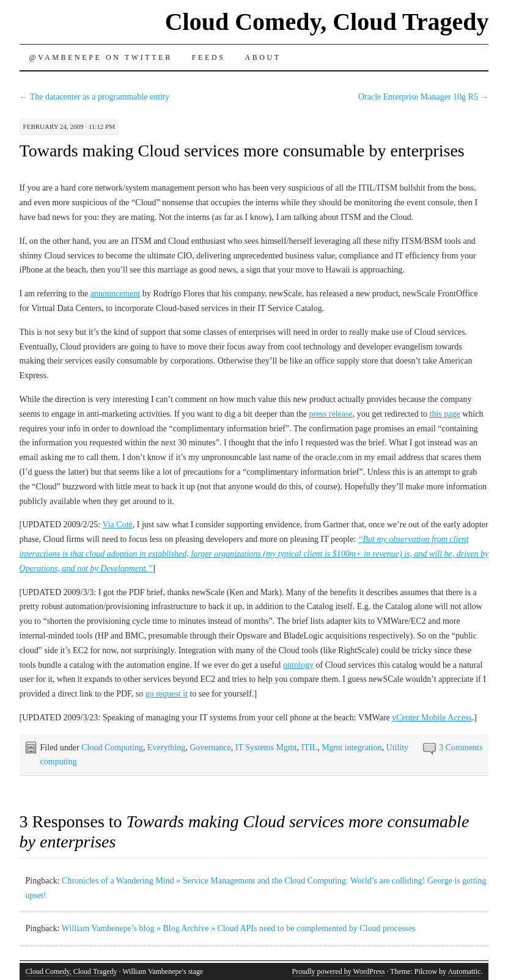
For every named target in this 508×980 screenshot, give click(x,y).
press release (330, 414)
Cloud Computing (112, 748)
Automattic (464, 971)
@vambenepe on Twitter (101, 57)
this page (445, 414)
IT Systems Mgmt (266, 748)
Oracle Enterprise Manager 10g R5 (423, 97)
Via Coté (117, 525)
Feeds (209, 57)
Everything (166, 748)
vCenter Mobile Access (432, 718)
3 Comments (461, 748)
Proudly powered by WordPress (339, 971)
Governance (210, 748)
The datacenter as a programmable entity (94, 97)
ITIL (309, 748)
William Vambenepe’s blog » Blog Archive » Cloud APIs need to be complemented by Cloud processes (239, 928)
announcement (116, 294)
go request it (167, 694)
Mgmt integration (352, 748)
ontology (298, 665)
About (263, 57)
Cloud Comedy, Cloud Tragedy (327, 22)
